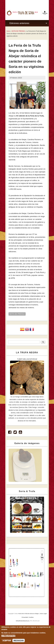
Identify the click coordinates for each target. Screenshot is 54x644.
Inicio (8, 31)
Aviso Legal (43, 614)
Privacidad (25, 617)
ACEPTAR (7, 641)
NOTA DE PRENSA (18, 31)
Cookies (31, 617)
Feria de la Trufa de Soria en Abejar (28, 614)
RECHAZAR (19, 641)
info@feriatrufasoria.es (23, 621)
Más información (8, 636)
